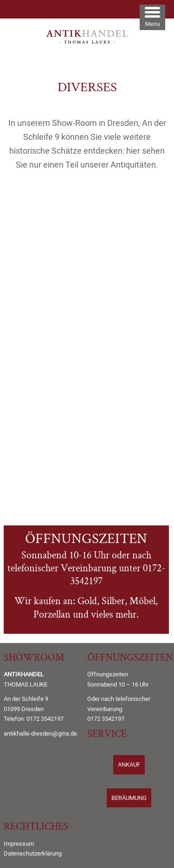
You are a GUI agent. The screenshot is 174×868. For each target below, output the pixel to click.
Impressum (19, 844)
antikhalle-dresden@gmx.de (40, 734)
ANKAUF (129, 765)
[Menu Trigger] (152, 17)
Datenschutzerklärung (33, 853)
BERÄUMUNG (129, 798)
